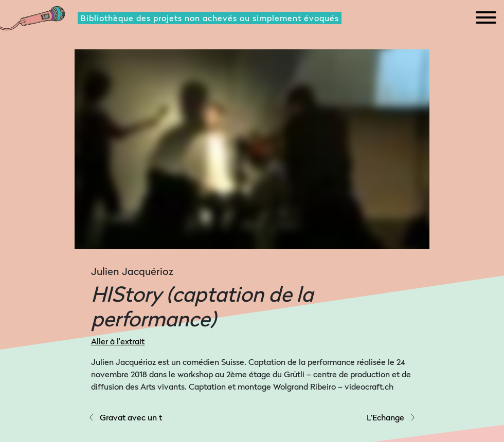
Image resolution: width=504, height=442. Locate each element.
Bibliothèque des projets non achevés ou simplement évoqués (210, 18)
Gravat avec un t (125, 417)
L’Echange (391, 417)
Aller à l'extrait (118, 341)
